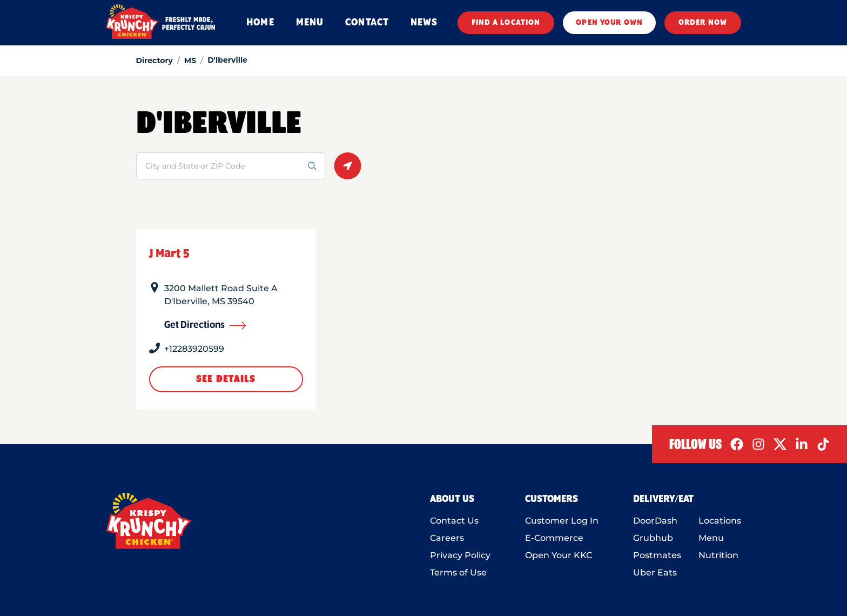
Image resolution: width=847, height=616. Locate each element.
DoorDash (655, 521)
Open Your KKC (559, 555)
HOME (260, 23)
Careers (447, 538)
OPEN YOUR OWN (609, 23)
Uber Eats (655, 573)
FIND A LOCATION (506, 23)
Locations (720, 521)
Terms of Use (458, 573)
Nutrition (718, 555)
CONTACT (367, 23)
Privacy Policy (460, 555)
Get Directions (205, 325)
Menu (711, 538)
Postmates (657, 555)
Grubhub (653, 538)
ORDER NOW (703, 23)
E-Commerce (554, 538)
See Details (226, 379)
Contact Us (454, 521)
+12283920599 (194, 349)
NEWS (424, 23)
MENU (310, 23)
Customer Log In (562, 521)
